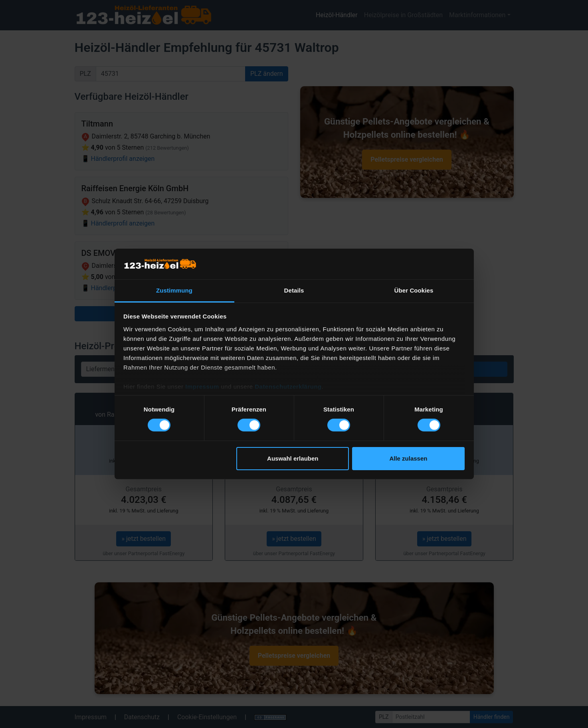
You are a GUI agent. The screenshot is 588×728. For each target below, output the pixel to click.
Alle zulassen (408, 458)
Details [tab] (294, 290)
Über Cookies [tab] (414, 290)
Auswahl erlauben (293, 458)
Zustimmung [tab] (174, 290)
